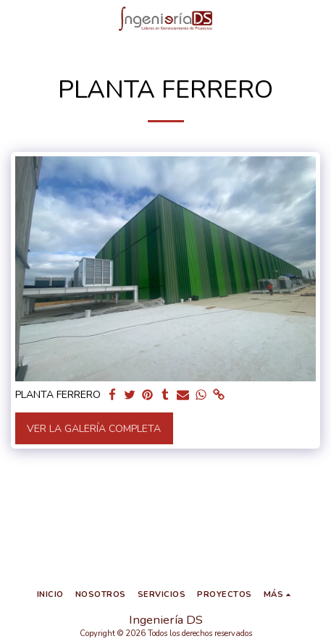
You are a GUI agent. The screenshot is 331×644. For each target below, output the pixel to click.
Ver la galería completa (94, 429)
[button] (16, 18)
